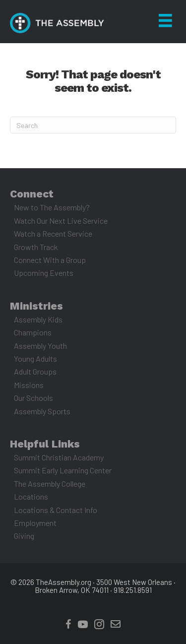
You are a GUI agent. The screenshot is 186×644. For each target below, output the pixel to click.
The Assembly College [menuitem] (50, 483)
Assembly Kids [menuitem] (38, 319)
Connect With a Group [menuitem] (50, 260)
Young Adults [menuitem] (35, 358)
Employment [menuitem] (35, 523)
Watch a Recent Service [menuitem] (53, 233)
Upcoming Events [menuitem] (44, 273)
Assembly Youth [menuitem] (40, 346)
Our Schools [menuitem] (33, 398)
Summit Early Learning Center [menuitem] (63, 470)
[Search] (93, 125)
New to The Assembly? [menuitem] (52, 207)
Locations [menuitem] (31, 496)
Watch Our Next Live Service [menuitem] (61, 221)
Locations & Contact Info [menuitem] (56, 510)
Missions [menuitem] (29, 385)
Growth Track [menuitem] (36, 247)
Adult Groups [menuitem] (35, 371)
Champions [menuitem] (33, 332)
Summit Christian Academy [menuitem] (59, 457)
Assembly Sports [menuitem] (42, 411)
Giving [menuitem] (24, 536)
